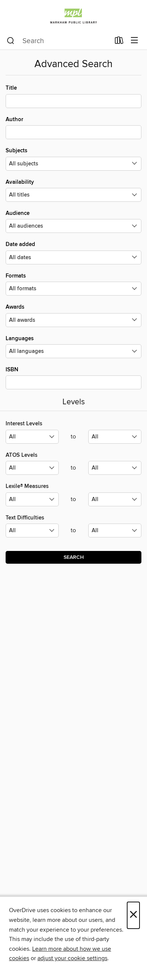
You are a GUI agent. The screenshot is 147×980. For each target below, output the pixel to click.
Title (73, 96)
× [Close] (133, 915)
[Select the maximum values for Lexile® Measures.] (115, 499)
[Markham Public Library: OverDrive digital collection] (73, 16)
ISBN (73, 378)
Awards (73, 315)
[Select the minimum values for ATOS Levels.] (32, 468)
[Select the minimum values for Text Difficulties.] (32, 531)
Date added (73, 252)
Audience (73, 221)
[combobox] (58, 41)
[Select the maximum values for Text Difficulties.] (115, 531)
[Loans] (119, 42)
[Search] (11, 41)
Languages (73, 347)
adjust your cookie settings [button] (72, 958)
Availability (73, 190)
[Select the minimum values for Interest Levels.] (32, 437)
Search (74, 557)
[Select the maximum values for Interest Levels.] (115, 437)
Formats (73, 284)
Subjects (73, 159)
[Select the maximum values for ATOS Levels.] (115, 468)
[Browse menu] (134, 41)
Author (73, 128)
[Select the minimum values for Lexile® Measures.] (32, 499)
